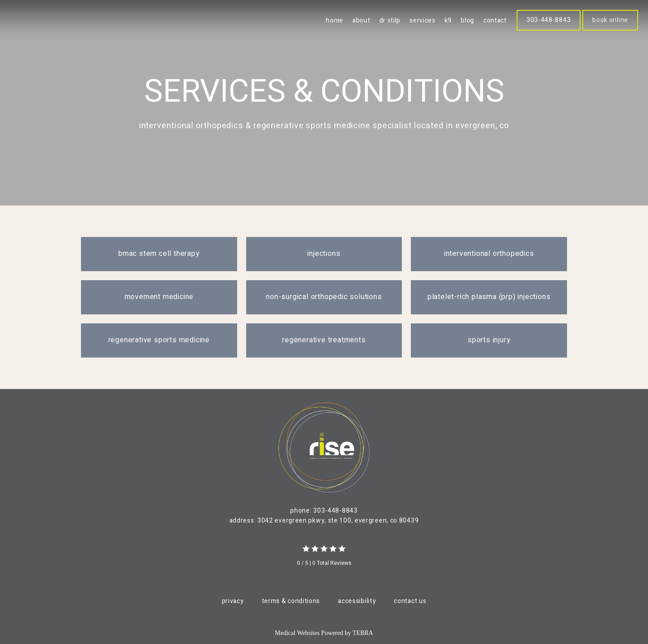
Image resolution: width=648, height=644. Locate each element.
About (361, 20)
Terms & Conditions (291, 601)
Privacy (233, 601)
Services (423, 20)
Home (335, 20)
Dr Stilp (390, 20)
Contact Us (410, 601)
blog (468, 20)
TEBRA (363, 633)
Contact (495, 20)
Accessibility (357, 601)
